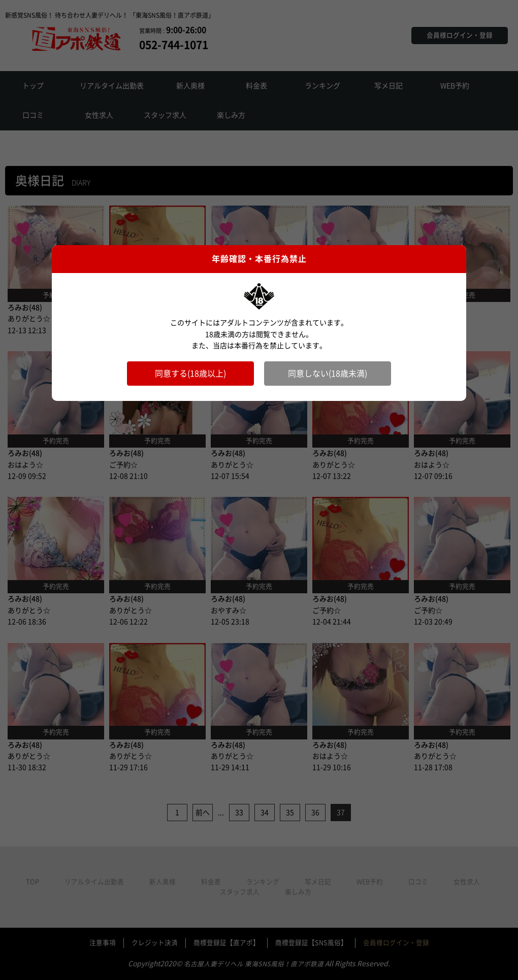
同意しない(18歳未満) (328, 374)
